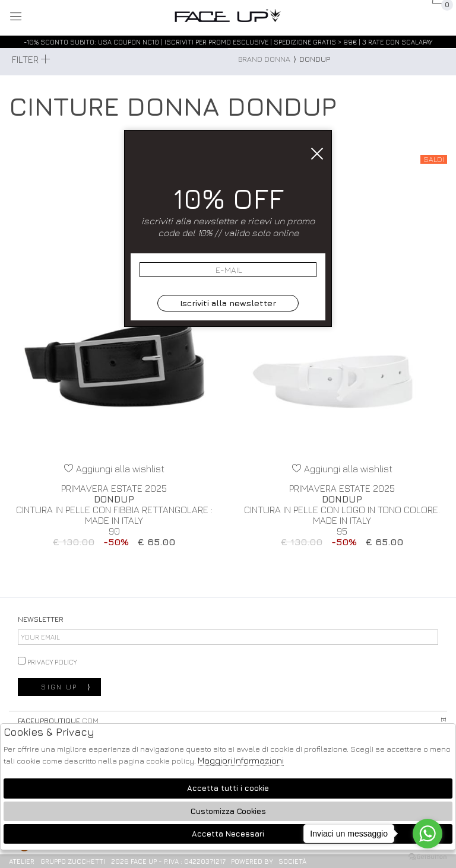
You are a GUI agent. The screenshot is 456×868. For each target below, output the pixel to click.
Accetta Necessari (228, 834)
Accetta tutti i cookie (228, 788)
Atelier (22, 861)
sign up (66, 687)
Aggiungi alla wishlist (114, 469)
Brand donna (264, 59)
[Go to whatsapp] (427, 834)
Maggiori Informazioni (241, 760)
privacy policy (47, 662)
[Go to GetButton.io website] (427, 856)
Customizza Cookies (228, 811)
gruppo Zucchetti (73, 861)
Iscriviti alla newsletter (228, 303)
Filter (31, 59)
